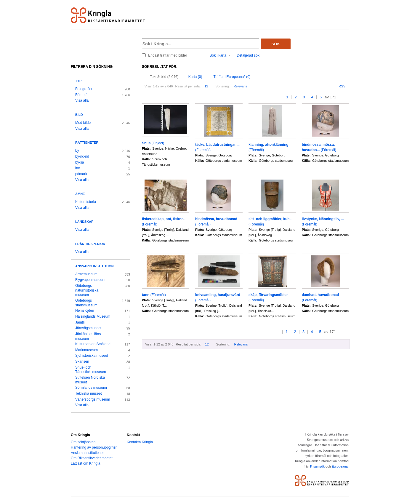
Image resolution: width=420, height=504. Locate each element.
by (77, 151)
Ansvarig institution (94, 266)
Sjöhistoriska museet (92, 356)
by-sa (80, 162)
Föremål (82, 95)
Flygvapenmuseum (90, 280)
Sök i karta (218, 55)
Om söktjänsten (83, 442)
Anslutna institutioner (87, 453)
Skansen (82, 361)
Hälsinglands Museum (93, 316)
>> (347, 97)
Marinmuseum (86, 350)
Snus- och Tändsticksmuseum (91, 370)
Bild (79, 115)
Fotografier (84, 89)
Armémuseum (86, 274)
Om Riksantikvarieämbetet (92, 458)
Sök (276, 44)
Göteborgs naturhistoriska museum (87, 290)
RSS (342, 86)
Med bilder (84, 123)
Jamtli (80, 322)
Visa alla (82, 100)
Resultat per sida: (188, 86)
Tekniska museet (89, 393)
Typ (78, 81)
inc (77, 168)
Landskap (84, 222)
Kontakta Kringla (140, 442)
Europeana (340, 466)
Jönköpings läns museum (88, 336)
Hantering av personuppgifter (94, 447)
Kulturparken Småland (93, 344)
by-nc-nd (82, 156)
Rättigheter (87, 143)
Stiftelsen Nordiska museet (90, 380)
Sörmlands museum (91, 388)
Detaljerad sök (248, 55)
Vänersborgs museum (93, 399)
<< (273, 97)
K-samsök (317, 466)
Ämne (80, 194)
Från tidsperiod (90, 244)
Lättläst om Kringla (85, 463)
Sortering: (223, 86)
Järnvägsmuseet (88, 328)
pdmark (81, 174)
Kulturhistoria (86, 202)
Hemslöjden (85, 311)
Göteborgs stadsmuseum (86, 303)
